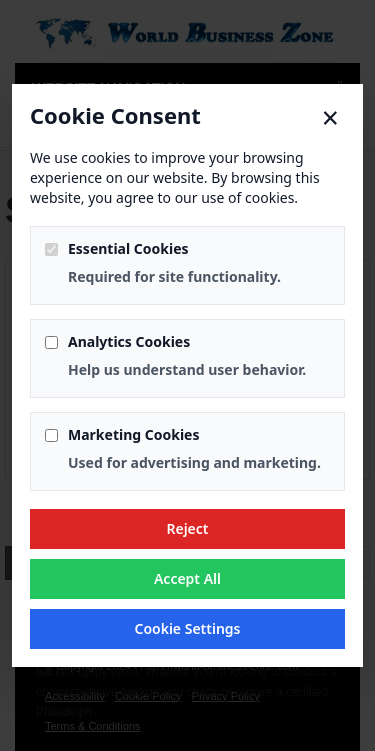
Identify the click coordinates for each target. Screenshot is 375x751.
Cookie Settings (187, 628)
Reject (187, 528)
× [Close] (330, 118)
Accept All (187, 578)
